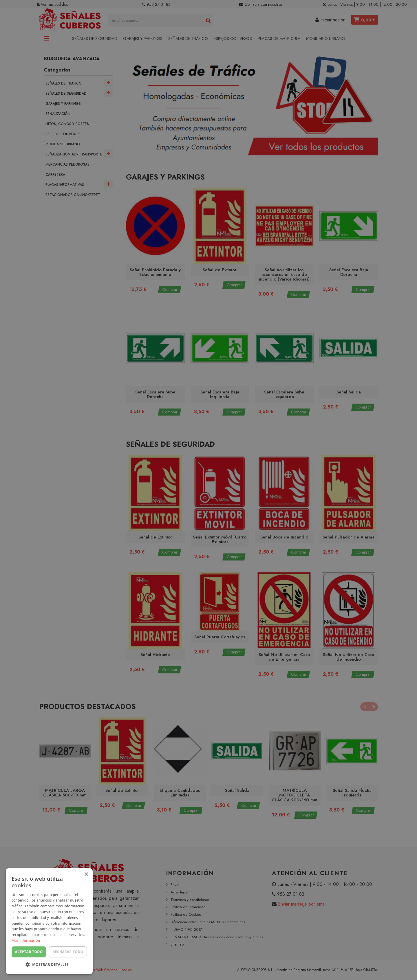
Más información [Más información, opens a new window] (26, 940)
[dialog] (209, 490)
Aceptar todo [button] (29, 952)
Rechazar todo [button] (68, 952)
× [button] (86, 874)
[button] (49, 965)
